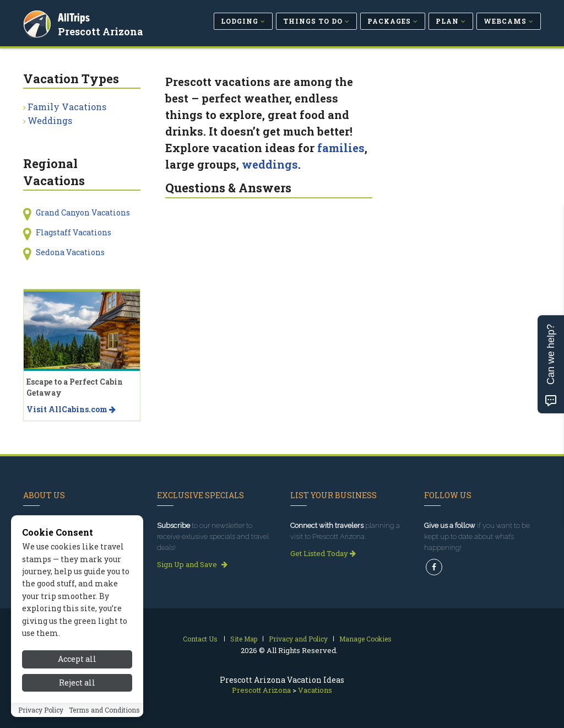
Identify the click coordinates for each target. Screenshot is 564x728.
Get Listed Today (323, 553)
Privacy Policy (41, 715)
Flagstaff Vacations (74, 232)
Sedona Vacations (70, 252)
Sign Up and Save (192, 564)
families (341, 148)
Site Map (244, 639)
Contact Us (200, 639)
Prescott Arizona (102, 30)
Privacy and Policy (298, 639)
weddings (270, 164)
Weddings (50, 120)
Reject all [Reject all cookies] (77, 687)
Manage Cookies (365, 639)
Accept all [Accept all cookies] (77, 664)
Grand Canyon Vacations (83, 212)
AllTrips (75, 16)
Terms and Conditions (104, 715)
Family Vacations (67, 107)
